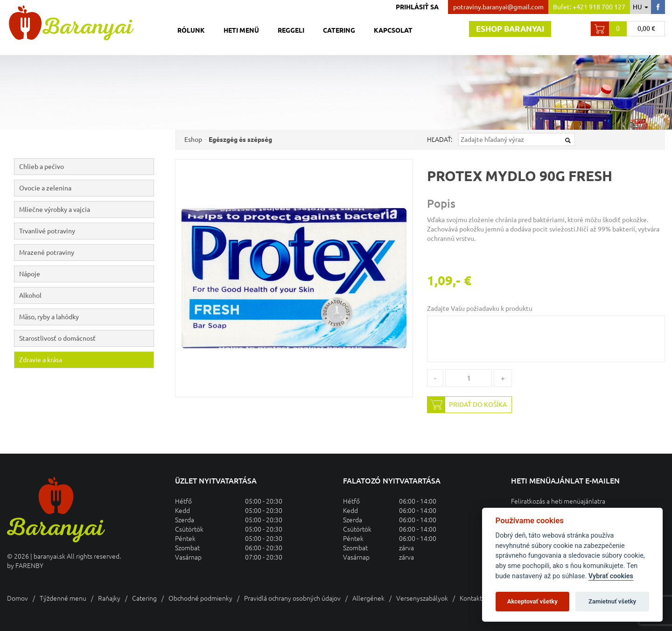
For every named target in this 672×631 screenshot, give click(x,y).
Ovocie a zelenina (86, 188)
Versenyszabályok (422, 598)
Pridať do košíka (467, 405)
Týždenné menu (63, 598)
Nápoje (86, 274)
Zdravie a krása (41, 360)
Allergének (368, 598)
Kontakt (471, 598)
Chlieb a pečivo (86, 167)
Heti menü (241, 30)
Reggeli (291, 30)
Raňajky (109, 598)
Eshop (193, 140)
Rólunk (191, 30)
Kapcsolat (393, 30)
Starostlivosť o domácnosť (57, 338)
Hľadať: (440, 140)
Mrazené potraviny (86, 252)
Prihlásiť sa (417, 7)
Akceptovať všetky (532, 601)
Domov (17, 598)
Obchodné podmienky (200, 598)
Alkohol (86, 295)
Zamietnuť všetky (612, 601)
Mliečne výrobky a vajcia (86, 210)
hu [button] (640, 7)
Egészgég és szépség (240, 140)
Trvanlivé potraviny (86, 231)
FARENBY (29, 566)
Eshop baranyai (510, 29)
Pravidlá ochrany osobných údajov (292, 598)
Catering (339, 30)
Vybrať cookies (611, 576)
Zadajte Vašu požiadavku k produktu (480, 308)
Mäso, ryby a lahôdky (86, 317)
